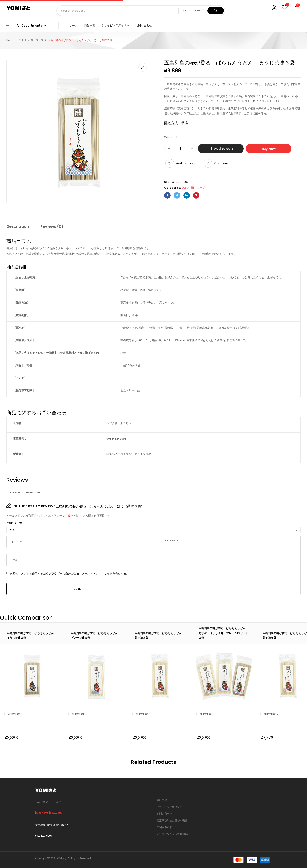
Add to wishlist (186, 163)
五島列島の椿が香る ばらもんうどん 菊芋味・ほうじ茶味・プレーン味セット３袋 (223, 633)
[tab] (18, 227)
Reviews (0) (52, 226)
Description (18, 226)
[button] (295, 8)
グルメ (22, 40)
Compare (221, 163)
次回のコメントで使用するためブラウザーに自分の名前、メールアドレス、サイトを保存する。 (69, 574)
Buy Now (269, 149)
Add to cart (224, 149)
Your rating (14, 523)
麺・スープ (37, 40)
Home (10, 40)
